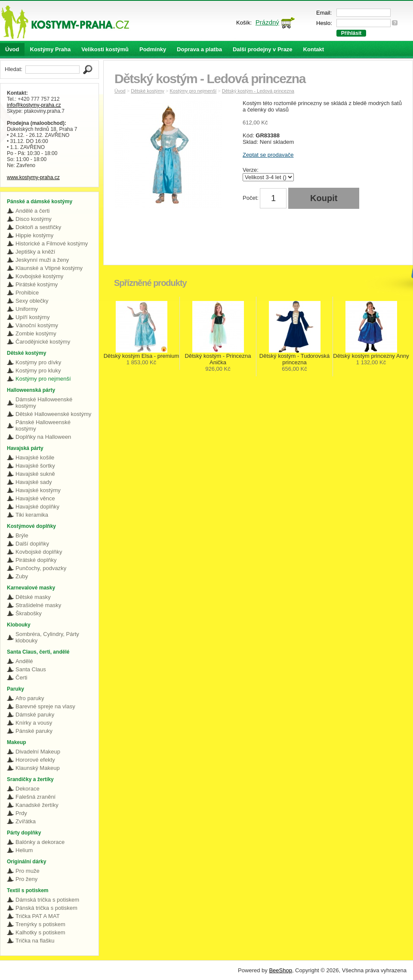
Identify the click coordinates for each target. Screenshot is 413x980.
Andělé (24, 661)
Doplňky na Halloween (43, 437)
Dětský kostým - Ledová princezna (258, 91)
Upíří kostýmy (32, 317)
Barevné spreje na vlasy (45, 706)
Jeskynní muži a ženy (42, 260)
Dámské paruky (35, 715)
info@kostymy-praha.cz (34, 105)
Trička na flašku (35, 941)
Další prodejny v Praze (263, 49)
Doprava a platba (199, 49)
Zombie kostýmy (36, 333)
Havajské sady (34, 482)
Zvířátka (26, 821)
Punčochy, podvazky (41, 568)
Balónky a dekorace (40, 842)
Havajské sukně (35, 474)
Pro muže (28, 871)
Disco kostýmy (34, 219)
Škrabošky (29, 613)
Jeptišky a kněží (35, 252)
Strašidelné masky (38, 605)
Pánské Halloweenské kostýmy (43, 425)
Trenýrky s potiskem (40, 924)
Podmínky (153, 49)
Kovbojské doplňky (39, 552)
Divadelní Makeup (38, 752)
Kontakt (314, 49)
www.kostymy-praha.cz (33, 177)
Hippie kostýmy (34, 235)
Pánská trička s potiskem (46, 908)
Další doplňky (32, 544)
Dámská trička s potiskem (47, 900)
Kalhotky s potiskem (40, 932)
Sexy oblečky (32, 301)
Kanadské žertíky (37, 805)
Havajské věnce (35, 498)
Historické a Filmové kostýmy (52, 243)
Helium (24, 850)
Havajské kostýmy (38, 490)
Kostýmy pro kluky (38, 371)
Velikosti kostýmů (105, 49)
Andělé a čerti (33, 211)
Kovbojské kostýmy (39, 276)
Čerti (21, 678)
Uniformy (27, 309)
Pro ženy (26, 879)
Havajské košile (35, 457)
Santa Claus (31, 669)
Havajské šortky (35, 466)
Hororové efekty (35, 760)
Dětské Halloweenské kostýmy (53, 414)
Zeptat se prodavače (268, 155)
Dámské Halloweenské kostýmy (44, 403)
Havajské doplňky (37, 507)
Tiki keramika (32, 515)
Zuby (22, 576)
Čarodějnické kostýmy (43, 342)
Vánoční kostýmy (37, 325)
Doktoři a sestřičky (38, 227)
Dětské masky (33, 597)
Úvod (12, 49)
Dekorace (28, 789)
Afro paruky (30, 698)
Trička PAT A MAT (38, 916)
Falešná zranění (35, 797)
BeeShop (280, 970)
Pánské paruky (34, 731)
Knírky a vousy (34, 723)
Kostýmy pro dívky (38, 362)
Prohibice (27, 293)
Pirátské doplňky (36, 560)
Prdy (21, 813)
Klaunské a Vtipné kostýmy (49, 268)
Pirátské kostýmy (37, 284)
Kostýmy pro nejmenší (43, 379)
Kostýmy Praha (51, 49)
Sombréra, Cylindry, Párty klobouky (47, 637)
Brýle (22, 535)
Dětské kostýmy (148, 91)
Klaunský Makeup (38, 768)
